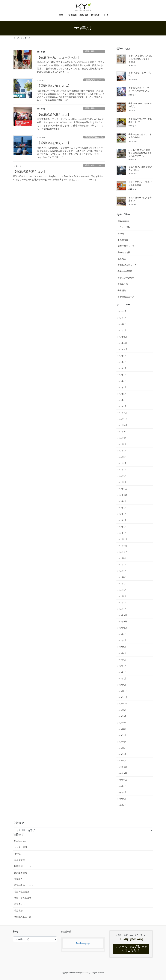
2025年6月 (122, 375)
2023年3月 (122, 520)
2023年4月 (122, 514)
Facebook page (83, 943)
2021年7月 (122, 647)
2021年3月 (122, 672)
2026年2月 (122, 324)
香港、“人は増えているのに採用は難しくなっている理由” (140, 59)
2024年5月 (122, 457)
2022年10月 (123, 552)
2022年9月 (122, 558)
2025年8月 (122, 362)
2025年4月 (122, 388)
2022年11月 (122, 546)
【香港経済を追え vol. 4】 (54, 86)
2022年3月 (122, 596)
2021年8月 (122, 641)
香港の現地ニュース (94, 51)
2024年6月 (122, 451)
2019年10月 (122, 780)
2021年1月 (122, 685)
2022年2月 (122, 603)
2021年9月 (122, 634)
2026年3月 (122, 318)
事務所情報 (123, 240)
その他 (121, 234)
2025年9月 (122, 356)
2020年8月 (122, 716)
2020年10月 (123, 704)
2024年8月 (122, 438)
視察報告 (122, 259)
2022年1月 (122, 609)
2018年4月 (122, 805)
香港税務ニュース (126, 297)
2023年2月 (122, 527)
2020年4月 (122, 742)
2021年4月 (122, 666)
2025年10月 (122, 350)
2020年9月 (122, 710)
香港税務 (122, 291)
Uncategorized (123, 221)
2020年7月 (122, 723)
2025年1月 (122, 406)
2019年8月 (122, 793)
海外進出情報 (124, 253)
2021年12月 (122, 615)
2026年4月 (122, 311)
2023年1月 (122, 533)
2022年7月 (122, 571)
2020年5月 (122, 736)
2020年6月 (122, 729)
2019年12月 (122, 767)
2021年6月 (122, 653)
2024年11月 (122, 419)
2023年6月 (122, 501)
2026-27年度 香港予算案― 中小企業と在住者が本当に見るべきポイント (140, 153)
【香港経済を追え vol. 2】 (54, 143)
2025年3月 (122, 394)
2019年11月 (122, 773)
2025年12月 (122, 337)
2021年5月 (122, 660)
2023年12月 (122, 489)
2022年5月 (122, 584)
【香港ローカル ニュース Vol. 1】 (59, 58)
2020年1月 (122, 761)
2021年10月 (122, 628)
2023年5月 (122, 508)
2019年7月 (122, 799)
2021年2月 (122, 679)
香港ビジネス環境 (126, 278)
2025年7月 (122, 368)
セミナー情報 (124, 227)
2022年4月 (122, 590)
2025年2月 (122, 400)
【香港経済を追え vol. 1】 (30, 172)
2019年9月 (122, 786)
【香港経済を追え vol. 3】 (54, 115)
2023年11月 (122, 495)
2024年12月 (122, 413)
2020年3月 (122, 748)
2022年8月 (122, 565)
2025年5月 (122, 381)
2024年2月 (122, 476)
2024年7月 (122, 444)
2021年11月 (122, 622)
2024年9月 (122, 432)
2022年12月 (122, 539)
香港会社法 (123, 284)
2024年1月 (122, 482)
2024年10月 (123, 425)
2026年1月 (122, 331)
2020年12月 (123, 691)
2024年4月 (122, 463)
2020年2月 (122, 755)
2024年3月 (122, 470)
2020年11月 (122, 698)
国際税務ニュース (126, 246)
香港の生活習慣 (125, 271)
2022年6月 (122, 577)
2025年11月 (122, 343)
